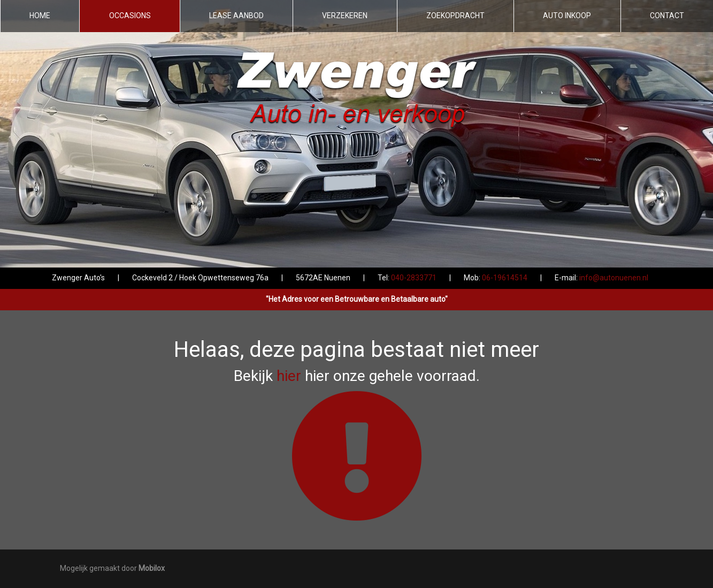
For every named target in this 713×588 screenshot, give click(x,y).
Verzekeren (345, 16)
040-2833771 (414, 278)
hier (289, 376)
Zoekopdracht (455, 16)
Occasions (130, 16)
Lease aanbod (236, 16)
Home (40, 16)
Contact (667, 16)
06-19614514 (505, 278)
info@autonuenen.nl (614, 278)
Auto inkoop (567, 16)
